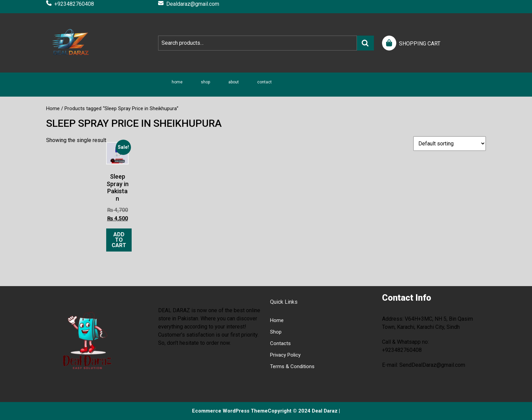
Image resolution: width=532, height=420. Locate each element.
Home (177, 82)
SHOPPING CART (420, 44)
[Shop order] (450, 144)
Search (365, 43)
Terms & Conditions (292, 366)
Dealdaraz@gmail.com (189, 4)
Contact (264, 82)
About (234, 82)
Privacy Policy (285, 355)
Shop (205, 82)
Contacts (280, 343)
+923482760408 (70, 4)
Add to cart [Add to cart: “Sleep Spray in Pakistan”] (119, 240)
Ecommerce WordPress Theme (230, 411)
